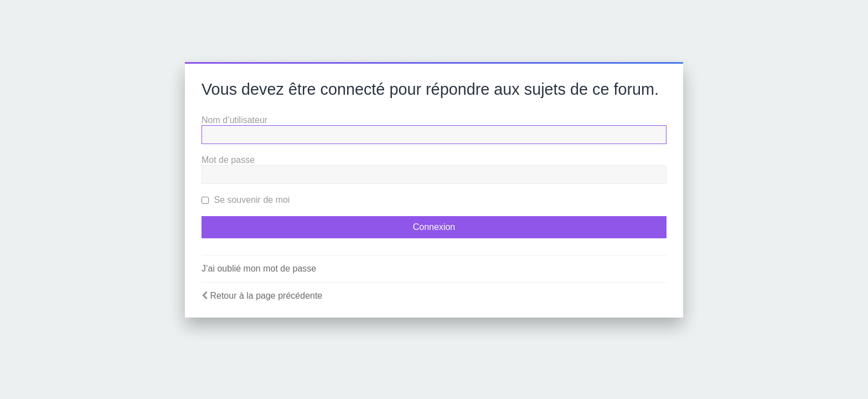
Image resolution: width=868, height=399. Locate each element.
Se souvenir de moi (246, 200)
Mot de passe (228, 160)
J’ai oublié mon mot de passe (259, 268)
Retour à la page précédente (266, 296)
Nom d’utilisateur (234, 120)
